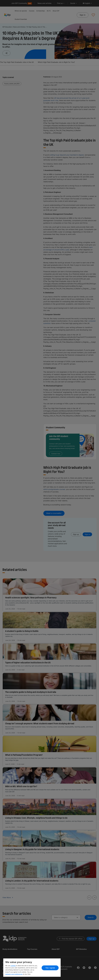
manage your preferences (14, 974)
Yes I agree (50, 968)
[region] (32, 968)
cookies (13, 966)
